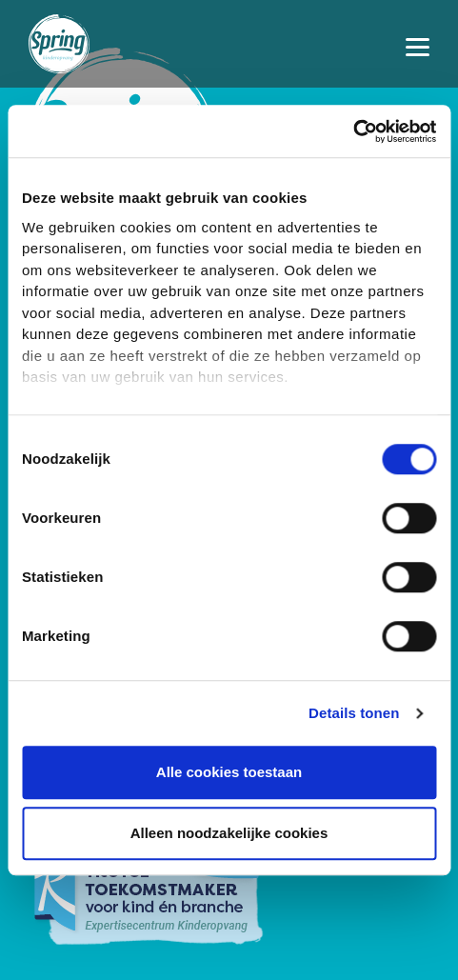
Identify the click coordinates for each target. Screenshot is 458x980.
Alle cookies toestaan (229, 772)
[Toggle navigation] (418, 44)
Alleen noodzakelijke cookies (229, 833)
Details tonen (354, 713)
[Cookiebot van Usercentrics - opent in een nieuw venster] (353, 131)
